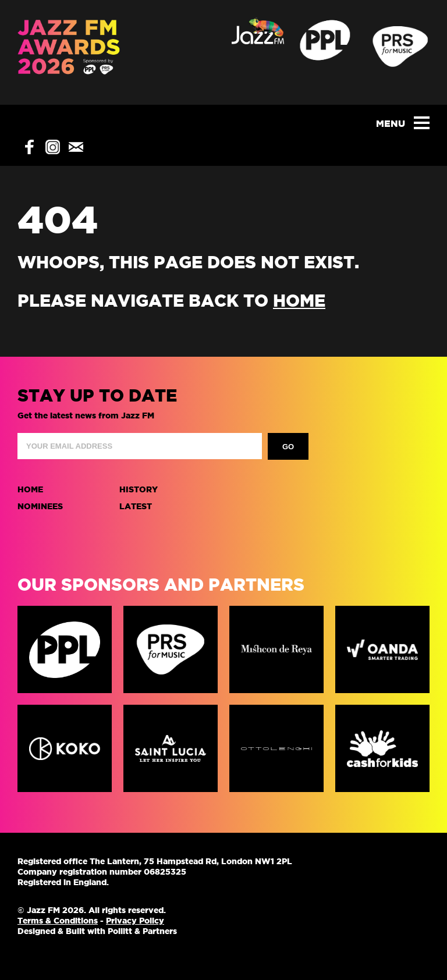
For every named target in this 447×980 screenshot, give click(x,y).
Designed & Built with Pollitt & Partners (97, 931)
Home (30, 489)
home (299, 301)
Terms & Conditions (58, 921)
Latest (136, 506)
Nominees (40, 506)
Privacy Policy (135, 921)
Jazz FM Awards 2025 (69, 52)
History (139, 489)
